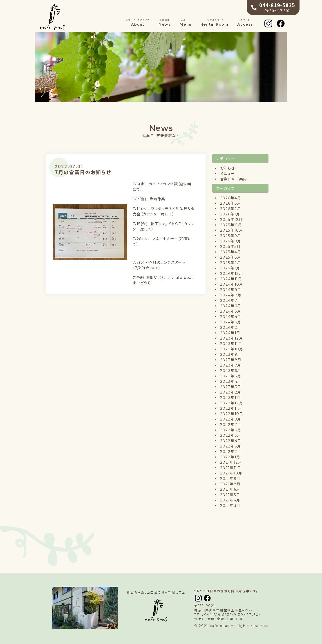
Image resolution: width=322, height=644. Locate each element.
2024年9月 (231, 290)
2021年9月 (230, 479)
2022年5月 (231, 435)
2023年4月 (231, 381)
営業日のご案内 (234, 179)
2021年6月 (230, 489)
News (165, 22)
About (138, 22)
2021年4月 (230, 500)
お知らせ (228, 168)
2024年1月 (230, 333)
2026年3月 (231, 203)
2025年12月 (231, 220)
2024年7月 (231, 301)
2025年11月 (231, 225)
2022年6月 (231, 430)
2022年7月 (231, 425)
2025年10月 (232, 230)
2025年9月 (231, 236)
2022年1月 (230, 457)
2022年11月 (231, 408)
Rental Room (215, 22)
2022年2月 (231, 452)
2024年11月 (231, 279)
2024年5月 (231, 311)
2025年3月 (231, 257)
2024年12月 (232, 274)
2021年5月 (230, 495)
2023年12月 (232, 338)
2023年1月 (230, 398)
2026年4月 (231, 198)
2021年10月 (231, 473)
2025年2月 (231, 263)
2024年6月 (231, 306)
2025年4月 (231, 252)
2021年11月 (231, 468)
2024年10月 (232, 284)
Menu (186, 22)
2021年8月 (230, 484)
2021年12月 (231, 462)
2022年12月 (232, 403)
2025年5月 (230, 247)
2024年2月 (231, 328)
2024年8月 (231, 295)
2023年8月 (231, 360)
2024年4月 (231, 317)
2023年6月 (231, 371)
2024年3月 (231, 322)
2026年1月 (230, 214)
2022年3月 (231, 446)
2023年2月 (231, 392)
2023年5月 (231, 376)
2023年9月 (231, 354)
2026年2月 (231, 209)
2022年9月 (231, 419)
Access (245, 22)
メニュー (227, 174)
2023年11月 (231, 344)
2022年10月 (232, 414)
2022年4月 (231, 441)
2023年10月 (232, 349)
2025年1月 (230, 268)
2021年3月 (230, 506)
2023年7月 (231, 365)
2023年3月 (231, 387)
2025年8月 (231, 241)
